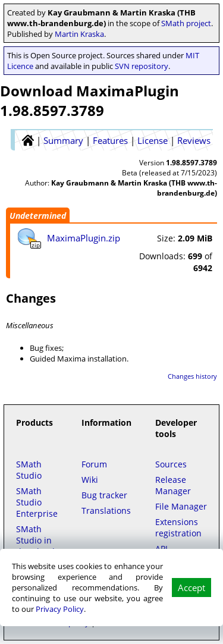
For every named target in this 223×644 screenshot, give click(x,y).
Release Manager (173, 485)
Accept (191, 588)
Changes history (192, 376)
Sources (171, 464)
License (153, 140)
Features (110, 140)
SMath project (186, 23)
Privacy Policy (60, 609)
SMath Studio (29, 470)
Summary (63, 140)
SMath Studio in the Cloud (35, 540)
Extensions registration (178, 527)
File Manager (181, 506)
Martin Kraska (79, 34)
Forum (94, 464)
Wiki (90, 480)
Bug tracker (104, 495)
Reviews (194, 140)
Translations (106, 511)
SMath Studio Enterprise (37, 502)
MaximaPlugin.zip (84, 238)
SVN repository (142, 66)
